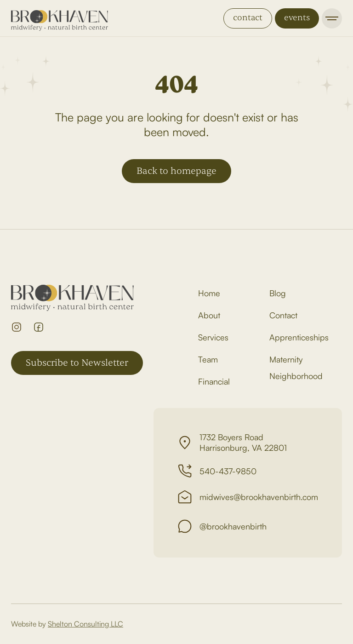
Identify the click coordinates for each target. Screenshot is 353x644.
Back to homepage (176, 171)
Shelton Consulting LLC (85, 624)
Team (208, 359)
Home (209, 293)
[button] (332, 18)
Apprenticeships (299, 337)
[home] (60, 18)
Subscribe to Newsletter (77, 363)
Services (213, 337)
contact (248, 18)
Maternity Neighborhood (296, 368)
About (209, 315)
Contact (283, 315)
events (297, 18)
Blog (278, 293)
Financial (214, 381)
